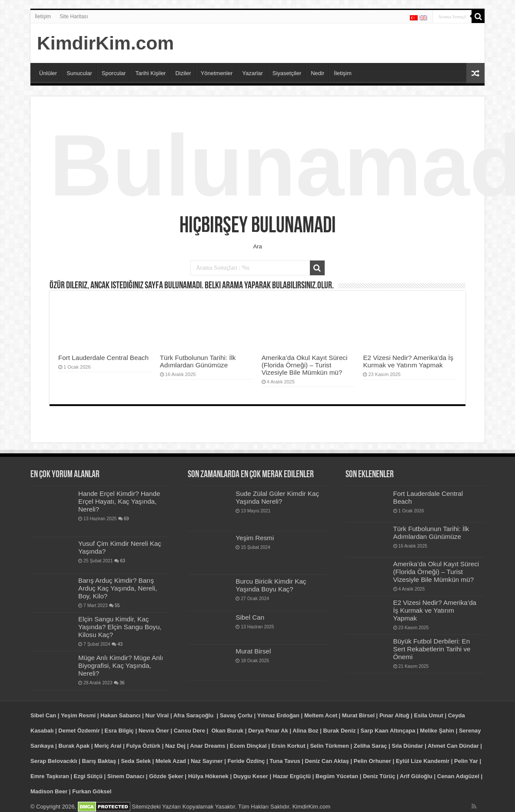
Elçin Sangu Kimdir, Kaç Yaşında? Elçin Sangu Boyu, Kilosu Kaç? (120, 627)
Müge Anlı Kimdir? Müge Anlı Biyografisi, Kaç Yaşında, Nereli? (121, 665)
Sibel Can (250, 617)
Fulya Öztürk (143, 746)
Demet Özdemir (79, 731)
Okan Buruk (227, 731)
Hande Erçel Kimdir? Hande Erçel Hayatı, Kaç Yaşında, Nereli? (119, 501)
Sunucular (79, 73)
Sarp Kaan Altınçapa (388, 731)
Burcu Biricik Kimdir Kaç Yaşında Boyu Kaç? (271, 585)
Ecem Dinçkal (248, 746)
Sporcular (114, 73)
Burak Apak (74, 746)
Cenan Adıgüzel (458, 776)
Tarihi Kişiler (150, 73)
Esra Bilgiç (119, 731)
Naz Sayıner (207, 761)
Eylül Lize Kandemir (423, 761)
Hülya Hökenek (208, 776)
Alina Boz (305, 731)
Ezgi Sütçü (88, 776)
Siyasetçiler (287, 73)
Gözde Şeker (166, 776)
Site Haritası (74, 17)
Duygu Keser (251, 776)
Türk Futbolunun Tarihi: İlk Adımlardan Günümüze (198, 361)
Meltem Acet (321, 715)
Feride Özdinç (246, 761)
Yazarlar (252, 73)
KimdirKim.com (105, 43)
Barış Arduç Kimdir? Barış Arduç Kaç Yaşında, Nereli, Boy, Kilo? (118, 588)
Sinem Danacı (126, 776)
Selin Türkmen (329, 746)
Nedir (317, 73)
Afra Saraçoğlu (193, 715)
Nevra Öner (154, 731)
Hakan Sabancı (121, 715)
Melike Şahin (437, 731)
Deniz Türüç (379, 776)
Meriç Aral (108, 746)
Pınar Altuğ (394, 715)
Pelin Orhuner (372, 761)
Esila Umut (429, 715)
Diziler (183, 73)
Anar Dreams (208, 746)
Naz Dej (175, 746)
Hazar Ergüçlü (292, 776)
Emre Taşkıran (50, 776)
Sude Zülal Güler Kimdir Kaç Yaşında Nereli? (277, 497)
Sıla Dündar (407, 746)
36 (122, 683)
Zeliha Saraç (370, 746)
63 (123, 561)
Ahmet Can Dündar (453, 746)
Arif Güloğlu (416, 776)
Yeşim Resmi (255, 538)
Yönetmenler (217, 73)
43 (120, 644)
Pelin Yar (466, 761)
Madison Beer (49, 791)
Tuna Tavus (285, 761)
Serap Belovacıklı (54, 761)
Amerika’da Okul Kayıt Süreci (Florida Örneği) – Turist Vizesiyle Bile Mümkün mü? (305, 365)
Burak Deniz (339, 731)
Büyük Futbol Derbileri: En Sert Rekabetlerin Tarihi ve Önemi (432, 649)
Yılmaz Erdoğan (278, 715)
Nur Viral (157, 715)
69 (126, 519)
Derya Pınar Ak (268, 731)
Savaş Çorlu (236, 715)
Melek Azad (171, 761)
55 (117, 606)
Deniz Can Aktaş (327, 761)
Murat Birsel (253, 651)
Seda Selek (136, 761)
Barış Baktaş (99, 761)
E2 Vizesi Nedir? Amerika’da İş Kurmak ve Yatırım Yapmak (408, 361)
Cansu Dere (189, 731)
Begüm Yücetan (337, 776)
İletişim (43, 17)
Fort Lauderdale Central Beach (103, 358)
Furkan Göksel (92, 791)
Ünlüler (48, 73)
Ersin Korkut (289, 746)
